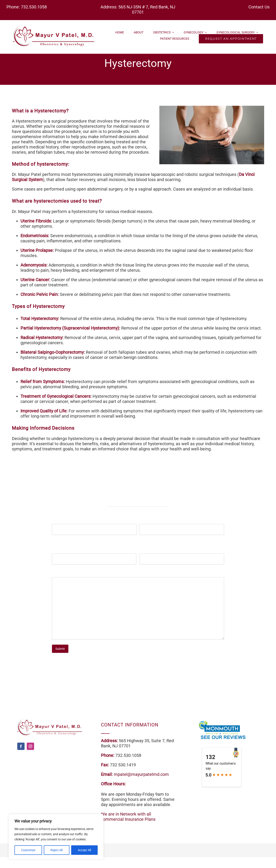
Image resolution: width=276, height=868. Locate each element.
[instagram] (30, 746)
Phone (151, 552)
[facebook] (21, 746)
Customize (28, 850)
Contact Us (259, 7)
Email (62, 552)
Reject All (56, 850)
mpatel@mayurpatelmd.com (141, 774)
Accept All (84, 850)
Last (142, 538)
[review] (222, 722)
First (55, 538)
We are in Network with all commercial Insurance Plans (128, 817)
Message (65, 575)
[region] (56, 837)
